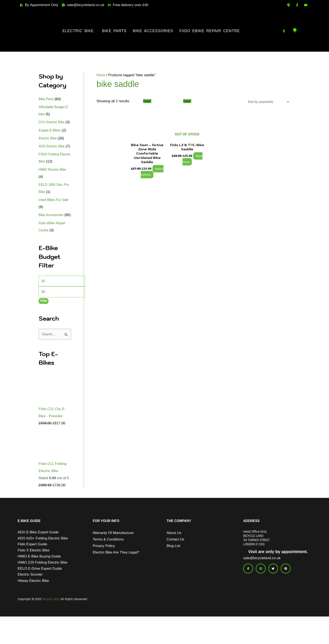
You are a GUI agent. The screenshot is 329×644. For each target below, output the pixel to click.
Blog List (173, 570)
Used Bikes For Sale (55, 214)
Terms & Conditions (108, 563)
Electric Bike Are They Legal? (116, 576)
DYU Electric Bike (53, 122)
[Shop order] (266, 102)
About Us (174, 557)
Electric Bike (78, 31)
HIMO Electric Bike (54, 184)
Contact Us (175, 563)
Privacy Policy (104, 570)
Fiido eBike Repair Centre (210, 31)
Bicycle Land (51, 627)
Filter (44, 324)
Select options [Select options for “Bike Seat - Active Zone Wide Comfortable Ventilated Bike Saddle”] (151, 172)
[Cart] (296, 31)
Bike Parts (114, 31)
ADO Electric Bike (53, 153)
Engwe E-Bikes (51, 137)
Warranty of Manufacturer (113, 557)
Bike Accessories (153, 31)
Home (101, 75)
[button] (79, 31)
